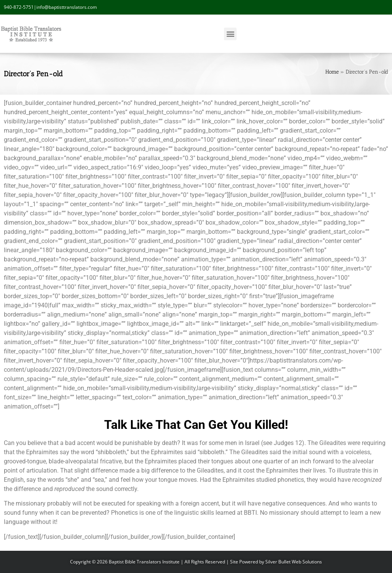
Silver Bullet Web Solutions (294, 562)
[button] (230, 34)
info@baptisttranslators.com (67, 7)
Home (332, 72)
